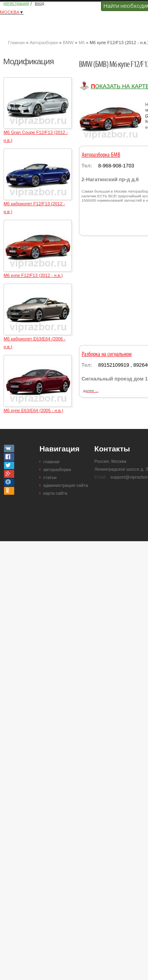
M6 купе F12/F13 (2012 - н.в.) (33, 275)
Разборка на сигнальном (107, 355)
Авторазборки (44, 43)
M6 (82, 43)
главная (52, 462)
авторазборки (57, 470)
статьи (50, 477)
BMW (68, 43)
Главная (16, 43)
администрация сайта (66, 485)
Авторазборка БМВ (101, 155)
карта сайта (55, 493)
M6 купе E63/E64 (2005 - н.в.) (33, 410)
